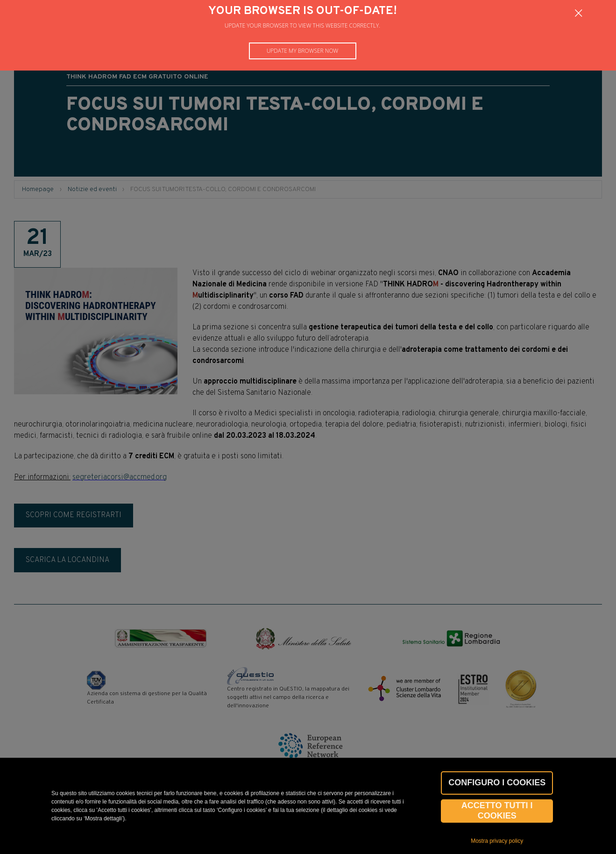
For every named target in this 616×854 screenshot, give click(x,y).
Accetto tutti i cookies (497, 811)
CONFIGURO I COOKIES (497, 783)
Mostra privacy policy (497, 841)
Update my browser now (303, 51)
